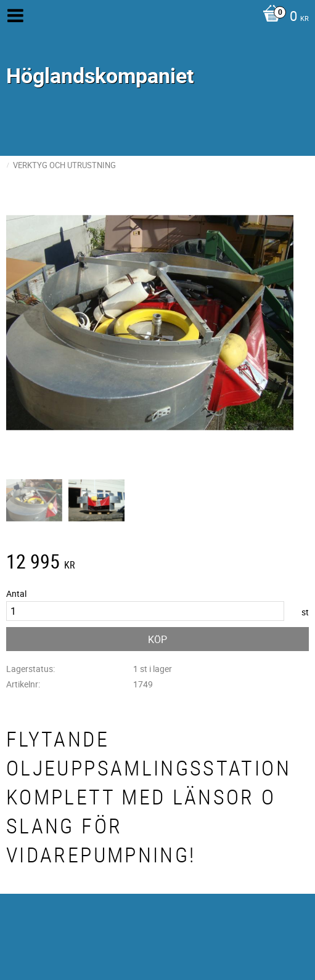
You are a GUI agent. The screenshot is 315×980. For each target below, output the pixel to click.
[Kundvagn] (283, 17)
